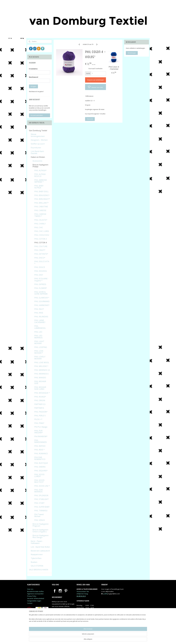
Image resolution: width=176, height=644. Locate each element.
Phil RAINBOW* (41, 436)
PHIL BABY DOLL (41, 191)
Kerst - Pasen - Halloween (37, 542)
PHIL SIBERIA (40, 467)
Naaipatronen (37, 554)
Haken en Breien (38, 157)
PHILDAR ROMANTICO (40, 458)
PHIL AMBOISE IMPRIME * (41, 181)
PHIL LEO (38, 332)
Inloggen (33, 86)
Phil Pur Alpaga (41, 427)
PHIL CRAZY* (40, 250)
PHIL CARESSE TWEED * (40, 215)
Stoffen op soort (38, 144)
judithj (105, 594)
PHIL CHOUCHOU (42, 235)
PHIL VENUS (40, 520)
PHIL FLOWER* (41, 288)
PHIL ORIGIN (40, 400)
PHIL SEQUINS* (41, 471)
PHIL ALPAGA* (40, 170)
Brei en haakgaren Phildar (40, 166)
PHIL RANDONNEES (41, 441)
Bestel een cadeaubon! (40, 551)
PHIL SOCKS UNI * (42, 486)
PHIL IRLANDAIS (41, 317)
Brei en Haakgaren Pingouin (41, 525)
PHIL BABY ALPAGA (39, 187)
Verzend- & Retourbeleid (36, 598)
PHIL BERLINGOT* (42, 199)
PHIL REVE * (39, 450)
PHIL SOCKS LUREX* (39, 475)
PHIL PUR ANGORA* (39, 432)
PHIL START (39, 503)
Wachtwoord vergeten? (36, 92)
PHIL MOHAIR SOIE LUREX (40, 388)
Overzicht (90, 119)
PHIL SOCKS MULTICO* (39, 481)
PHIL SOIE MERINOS (39, 491)
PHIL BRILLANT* (41, 203)
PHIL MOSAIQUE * (42, 393)
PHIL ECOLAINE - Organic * (41, 280)
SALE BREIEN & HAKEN (39, 570)
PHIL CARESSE (40, 210)
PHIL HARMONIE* (42, 305)
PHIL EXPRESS (40, 284)
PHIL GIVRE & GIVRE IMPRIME (41, 293)
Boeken (34, 562)
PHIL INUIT (39, 309)
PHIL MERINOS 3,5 (42, 370)
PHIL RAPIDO (40, 446)
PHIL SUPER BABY (42, 507)
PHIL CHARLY (40, 224)
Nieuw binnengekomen (38, 135)
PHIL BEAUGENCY (42, 195)
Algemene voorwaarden (35, 594)
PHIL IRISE (39, 313)
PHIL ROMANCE (41, 454)
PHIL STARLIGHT (42, 499)
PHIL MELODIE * (41, 366)
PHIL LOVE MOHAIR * (39, 352)
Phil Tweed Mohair (39, 515)
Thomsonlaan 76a (83, 591)
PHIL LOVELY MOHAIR (40, 358)
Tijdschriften (36, 558)
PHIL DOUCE (40, 267)
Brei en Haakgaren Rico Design (41, 536)
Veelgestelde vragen (34, 601)
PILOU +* (38, 419)
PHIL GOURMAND (42, 301)
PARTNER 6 (39, 408)
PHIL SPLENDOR (41, 495)
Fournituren (36, 148)
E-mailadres (33, 69)
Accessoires (37, 161)
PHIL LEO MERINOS (38, 337)
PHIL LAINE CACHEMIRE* (40, 321)
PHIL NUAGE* (40, 397)
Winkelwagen (132, 53)
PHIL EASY (39, 275)
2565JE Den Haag (82, 594)
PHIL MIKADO (40, 378)
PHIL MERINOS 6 (41, 374)
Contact (30, 603)
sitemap (98, 640)
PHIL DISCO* (40, 258)
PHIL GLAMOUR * (42, 298)
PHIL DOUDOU (41, 271)
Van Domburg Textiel (38, 131)
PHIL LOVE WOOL (42, 363)
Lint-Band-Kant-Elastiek (38, 152)
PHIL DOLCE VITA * (42, 262)
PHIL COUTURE (41, 246)
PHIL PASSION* (41, 412)
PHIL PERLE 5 (40, 416)
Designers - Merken (39, 140)
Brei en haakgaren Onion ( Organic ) (40, 531)
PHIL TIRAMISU (41, 511)
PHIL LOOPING (41, 347)
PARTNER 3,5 (40, 404)
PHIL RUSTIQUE (41, 463)
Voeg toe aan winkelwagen (95, 80)
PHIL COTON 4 (41, 243)
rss (102, 640)
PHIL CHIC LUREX (42, 231)
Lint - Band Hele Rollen (40, 547)
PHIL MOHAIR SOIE (40, 382)
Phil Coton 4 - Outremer (114, 68)
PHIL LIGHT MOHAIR (39, 342)
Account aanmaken (37, 115)
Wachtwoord (34, 77)
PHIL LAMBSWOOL (40, 327)
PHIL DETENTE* (41, 254)
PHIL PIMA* (39, 423)
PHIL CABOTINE (41, 207)
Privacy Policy (32, 596)
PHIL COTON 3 (41, 239)
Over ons (30, 589)
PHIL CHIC (39, 227)
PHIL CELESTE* (41, 220)
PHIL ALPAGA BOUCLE (40, 175)
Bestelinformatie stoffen (35, 591)
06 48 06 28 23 (81, 596)
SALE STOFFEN (37, 566)
